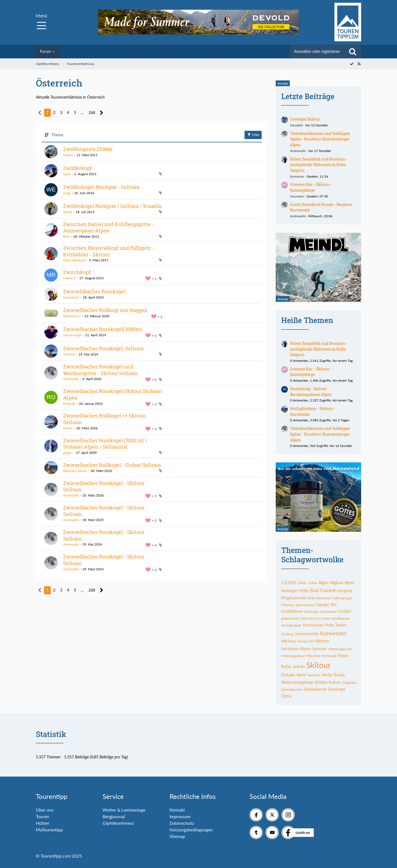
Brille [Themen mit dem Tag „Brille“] (311, 598)
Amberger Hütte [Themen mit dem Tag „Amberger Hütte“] (295, 591)
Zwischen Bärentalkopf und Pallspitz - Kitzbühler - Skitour (109, 251)
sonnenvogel (72, 335)
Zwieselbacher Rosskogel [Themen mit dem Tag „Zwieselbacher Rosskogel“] (324, 689)
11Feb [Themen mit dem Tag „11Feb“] (312, 583)
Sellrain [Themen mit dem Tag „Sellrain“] (299, 667)
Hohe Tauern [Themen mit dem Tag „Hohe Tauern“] (336, 625)
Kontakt (177, 810)
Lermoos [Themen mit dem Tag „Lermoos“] (320, 649)
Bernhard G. (72, 316)
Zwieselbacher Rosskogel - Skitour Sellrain (104, 486)
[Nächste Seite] (102, 113)
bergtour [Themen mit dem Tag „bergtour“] (345, 591)
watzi (67, 174)
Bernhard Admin (75, 471)
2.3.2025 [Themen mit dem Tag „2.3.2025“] (289, 583)
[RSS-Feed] (359, 64)
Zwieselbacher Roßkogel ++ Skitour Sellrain (105, 419)
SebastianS (71, 297)
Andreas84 (71, 379)
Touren (42, 816)
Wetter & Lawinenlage (124, 810)
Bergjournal (114, 816)
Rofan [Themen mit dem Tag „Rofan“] (286, 667)
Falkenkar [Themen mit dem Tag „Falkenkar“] (288, 605)
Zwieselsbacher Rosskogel (94, 291)
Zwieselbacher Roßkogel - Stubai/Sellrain (112, 465)
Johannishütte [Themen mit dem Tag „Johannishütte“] (307, 634)
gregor (68, 453)
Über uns (45, 810)
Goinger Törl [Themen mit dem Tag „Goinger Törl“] (326, 605)
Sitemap (177, 836)
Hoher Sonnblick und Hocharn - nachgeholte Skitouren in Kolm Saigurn (319, 165)
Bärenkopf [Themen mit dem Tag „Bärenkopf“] (324, 598)
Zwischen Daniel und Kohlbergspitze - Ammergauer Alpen (108, 227)
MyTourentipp (49, 830)
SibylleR (69, 354)
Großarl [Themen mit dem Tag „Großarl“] (344, 611)
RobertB (69, 404)
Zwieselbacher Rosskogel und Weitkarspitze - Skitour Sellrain (100, 370)
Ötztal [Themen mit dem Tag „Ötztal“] (286, 696)
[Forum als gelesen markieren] (352, 64)
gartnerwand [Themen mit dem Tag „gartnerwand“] (305, 605)
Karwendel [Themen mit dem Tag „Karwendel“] (333, 633)
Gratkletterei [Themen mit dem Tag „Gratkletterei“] (292, 611)
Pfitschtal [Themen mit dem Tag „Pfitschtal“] (313, 656)
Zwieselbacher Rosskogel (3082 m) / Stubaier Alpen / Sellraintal (105, 444)
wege (67, 193)
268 (92, 112)
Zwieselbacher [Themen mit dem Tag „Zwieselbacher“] (292, 689)
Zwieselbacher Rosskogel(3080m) (103, 329)
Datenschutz (182, 823)
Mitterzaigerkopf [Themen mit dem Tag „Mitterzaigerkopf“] (340, 649)
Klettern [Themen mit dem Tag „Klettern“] (322, 641)
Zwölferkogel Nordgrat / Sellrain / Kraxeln (112, 206)
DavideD (296, 125)
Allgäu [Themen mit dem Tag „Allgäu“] (324, 583)
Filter (253, 135)
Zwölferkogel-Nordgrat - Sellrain (101, 187)
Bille (66, 236)
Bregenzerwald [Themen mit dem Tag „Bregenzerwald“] (294, 598)
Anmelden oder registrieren (317, 51)
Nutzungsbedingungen (191, 830)
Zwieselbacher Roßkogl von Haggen (105, 310)
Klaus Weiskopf (74, 260)
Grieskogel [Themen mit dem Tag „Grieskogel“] (311, 611)
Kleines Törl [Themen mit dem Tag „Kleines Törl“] (306, 641)
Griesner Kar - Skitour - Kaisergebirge (311, 187)
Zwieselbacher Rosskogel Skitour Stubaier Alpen (113, 394)
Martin (68, 428)
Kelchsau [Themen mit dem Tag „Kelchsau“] (289, 641)
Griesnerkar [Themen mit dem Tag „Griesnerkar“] (328, 611)
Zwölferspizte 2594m (88, 149)
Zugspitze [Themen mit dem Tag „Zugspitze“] (349, 683)
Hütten (43, 823)
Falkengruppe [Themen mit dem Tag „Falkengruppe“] (343, 598)
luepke (68, 155)
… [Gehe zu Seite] (82, 112)
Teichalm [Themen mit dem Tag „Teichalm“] (314, 675)
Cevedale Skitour (305, 119)
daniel (68, 212)
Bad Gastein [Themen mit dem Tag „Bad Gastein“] (323, 590)
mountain (297, 196)
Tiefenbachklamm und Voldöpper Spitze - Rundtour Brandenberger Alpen (320, 139)
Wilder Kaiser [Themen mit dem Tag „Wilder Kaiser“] (328, 682)
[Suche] (353, 51)
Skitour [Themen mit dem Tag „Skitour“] (318, 665)
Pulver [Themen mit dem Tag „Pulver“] (343, 656)
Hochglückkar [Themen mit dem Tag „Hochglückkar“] (291, 625)
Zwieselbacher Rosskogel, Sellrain (104, 348)
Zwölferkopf (77, 168)
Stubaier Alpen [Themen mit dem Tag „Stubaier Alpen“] (294, 675)
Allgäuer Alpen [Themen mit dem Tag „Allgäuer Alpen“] (342, 583)
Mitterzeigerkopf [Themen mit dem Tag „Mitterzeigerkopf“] (293, 656)
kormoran (297, 176)
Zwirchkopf (77, 272)
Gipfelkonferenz (118, 823)
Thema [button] (57, 135)
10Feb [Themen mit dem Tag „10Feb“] (302, 583)
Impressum (180, 816)
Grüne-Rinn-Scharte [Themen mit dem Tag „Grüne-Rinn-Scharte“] (315, 618)
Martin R (69, 278)
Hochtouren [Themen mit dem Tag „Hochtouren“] (313, 625)
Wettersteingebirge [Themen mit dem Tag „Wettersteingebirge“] (297, 682)
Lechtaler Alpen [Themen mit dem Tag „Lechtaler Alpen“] (296, 648)
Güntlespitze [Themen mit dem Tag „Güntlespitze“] (340, 618)
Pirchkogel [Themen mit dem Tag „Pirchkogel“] (329, 656)
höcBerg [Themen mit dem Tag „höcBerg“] (287, 634)
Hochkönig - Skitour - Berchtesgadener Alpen (311, 392)
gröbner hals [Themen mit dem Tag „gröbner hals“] (290, 618)
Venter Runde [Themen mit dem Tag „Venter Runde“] (333, 675)
